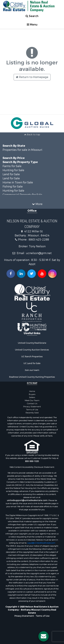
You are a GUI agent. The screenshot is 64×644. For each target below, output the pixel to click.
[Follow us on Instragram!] (52, 274)
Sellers (32, 397)
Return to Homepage (32, 77)
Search (32, 16)
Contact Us (32, 403)
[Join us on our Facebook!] (11, 274)
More (37, 204)
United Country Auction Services (32, 350)
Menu (32, 25)
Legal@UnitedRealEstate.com (41, 543)
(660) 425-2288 (39, 240)
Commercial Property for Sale (22, 195)
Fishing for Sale (13, 187)
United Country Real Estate (32, 343)
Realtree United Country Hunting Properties (32, 377)
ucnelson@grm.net (39, 253)
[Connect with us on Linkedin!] (21, 274)
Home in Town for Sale (18, 182)
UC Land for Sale (32, 363)
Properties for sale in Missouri (22, 150)
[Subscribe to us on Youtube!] (42, 274)
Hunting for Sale (13, 170)
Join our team (32, 370)
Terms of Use (32, 410)
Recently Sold (32, 413)
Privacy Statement (32, 407)
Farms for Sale (12, 166)
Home (32, 391)
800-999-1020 (32, 461)
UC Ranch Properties (32, 357)
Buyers (32, 394)
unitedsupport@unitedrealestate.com (27, 500)
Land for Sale (11, 174)
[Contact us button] (44, 636)
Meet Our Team (32, 400)
